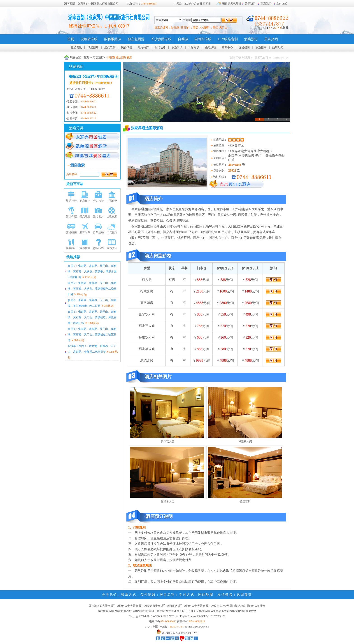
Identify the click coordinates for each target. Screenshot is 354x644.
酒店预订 (98, 57)
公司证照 (148, 595)
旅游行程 (71, 201)
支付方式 (282, 4)
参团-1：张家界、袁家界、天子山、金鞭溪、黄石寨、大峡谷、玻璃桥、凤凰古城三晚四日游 (92, 271)
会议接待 (98, 201)
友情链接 (225, 595)
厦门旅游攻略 (169, 606)
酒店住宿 (85, 201)
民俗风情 (127, 47)
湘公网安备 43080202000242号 (180, 633)
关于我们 (250, 4)
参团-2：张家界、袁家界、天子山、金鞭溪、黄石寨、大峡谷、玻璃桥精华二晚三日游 (92, 289)
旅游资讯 (76, 47)
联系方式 (129, 595)
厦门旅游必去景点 (100, 606)
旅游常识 (177, 47)
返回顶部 (245, 595)
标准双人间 (245, 441)
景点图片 (98, 217)
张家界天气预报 (232, 4)
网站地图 (206, 595)
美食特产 (71, 248)
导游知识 (194, 47)
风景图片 (93, 47)
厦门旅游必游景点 (150, 606)
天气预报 (112, 232)
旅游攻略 (85, 248)
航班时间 (278, 47)
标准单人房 (168, 501)
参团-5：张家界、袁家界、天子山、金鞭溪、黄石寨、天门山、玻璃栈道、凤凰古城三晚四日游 (92, 317)
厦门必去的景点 (256, 606)
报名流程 (167, 595)
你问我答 (98, 248)
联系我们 (266, 4)
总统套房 (245, 501)
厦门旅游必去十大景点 (125, 606)
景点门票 (110, 47)
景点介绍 (71, 217)
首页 (86, 57)
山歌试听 (211, 47)
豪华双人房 (168, 441)
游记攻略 (160, 47)
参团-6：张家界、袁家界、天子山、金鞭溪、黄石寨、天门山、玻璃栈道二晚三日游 (92, 335)
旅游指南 (261, 47)
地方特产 (143, 47)
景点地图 (85, 217)
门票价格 (112, 201)
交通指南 (244, 47)
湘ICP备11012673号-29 (212, 616)
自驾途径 (98, 232)
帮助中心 (227, 47)
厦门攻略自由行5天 (217, 606)
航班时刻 (85, 232)
